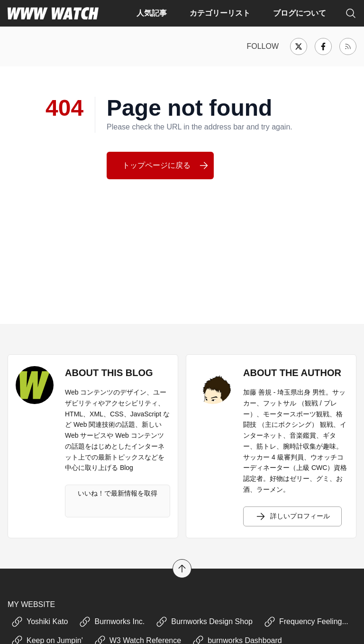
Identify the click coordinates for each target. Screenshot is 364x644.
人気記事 (152, 13)
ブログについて (300, 13)
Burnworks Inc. (112, 622)
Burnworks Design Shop (204, 622)
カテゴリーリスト (220, 13)
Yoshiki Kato (40, 622)
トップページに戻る (166, 166)
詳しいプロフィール (292, 516)
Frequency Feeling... (306, 622)
